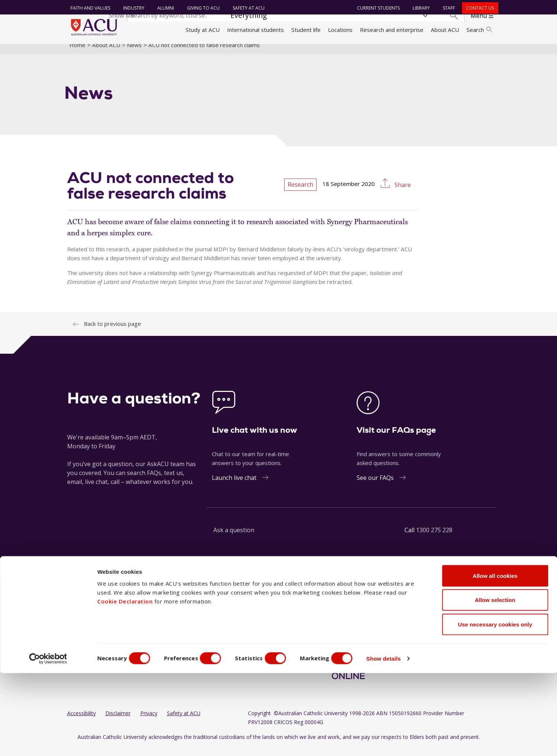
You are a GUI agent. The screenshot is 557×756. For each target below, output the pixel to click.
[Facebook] (323, 618)
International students (255, 30)
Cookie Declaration (125, 684)
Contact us (478, 8)
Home (77, 53)
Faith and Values (89, 8)
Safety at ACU (247, 8)
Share (402, 193)
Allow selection (495, 683)
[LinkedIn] (347, 618)
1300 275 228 (434, 538)
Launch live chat (234, 486)
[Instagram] (335, 618)
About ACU (445, 30)
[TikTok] (371, 618)
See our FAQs (375, 486)
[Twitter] (383, 618)
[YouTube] (360, 618)
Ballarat (186, 617)
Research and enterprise (392, 30)
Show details (398, 741)
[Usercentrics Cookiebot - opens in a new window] (48, 742)
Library (419, 8)
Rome (238, 631)
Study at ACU (203, 30)
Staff (447, 8)
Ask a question (234, 538)
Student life (306, 30)
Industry (132, 8)
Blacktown (189, 631)
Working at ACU (87, 631)
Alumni (164, 8)
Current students (376, 8)
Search (479, 30)
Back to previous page (112, 332)
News (134, 53)
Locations (340, 30)
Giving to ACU (201, 8)
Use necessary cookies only (495, 707)
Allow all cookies (495, 659)
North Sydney (248, 617)
